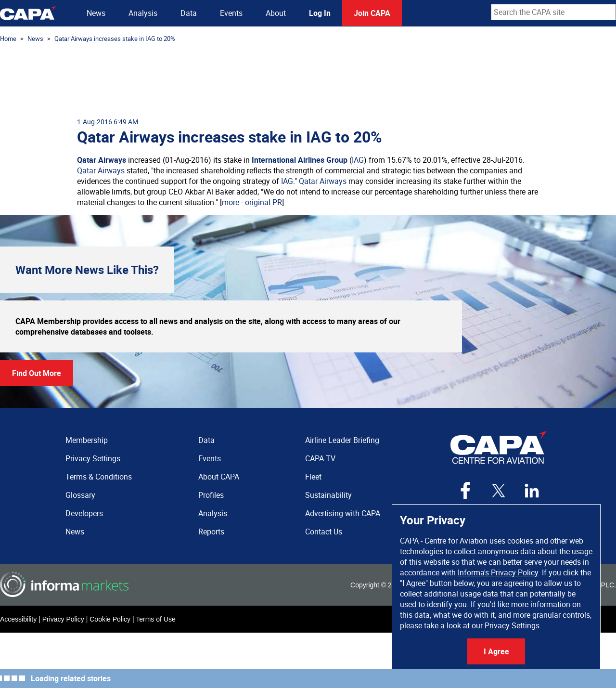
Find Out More (37, 373)
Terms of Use (155, 619)
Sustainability (328, 495)
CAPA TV (320, 458)
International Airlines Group (300, 160)
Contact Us (324, 532)
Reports (211, 532)
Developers (84, 513)
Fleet (313, 477)
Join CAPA (372, 13)
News (96, 13)
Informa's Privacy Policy (498, 572)
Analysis (143, 13)
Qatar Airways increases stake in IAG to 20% (115, 39)
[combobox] (553, 12)
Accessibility (18, 619)
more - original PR (252, 202)
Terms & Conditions (99, 477)
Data (189, 13)
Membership (87, 440)
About (276, 13)
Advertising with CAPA (343, 513)
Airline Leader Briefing (342, 440)
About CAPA (219, 477)
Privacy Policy (63, 619)
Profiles (211, 495)
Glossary (80, 495)
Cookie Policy (110, 619)
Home (8, 39)
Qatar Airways (102, 160)
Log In (320, 13)
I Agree (496, 651)
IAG (358, 160)
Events (231, 13)
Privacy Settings (512, 625)
